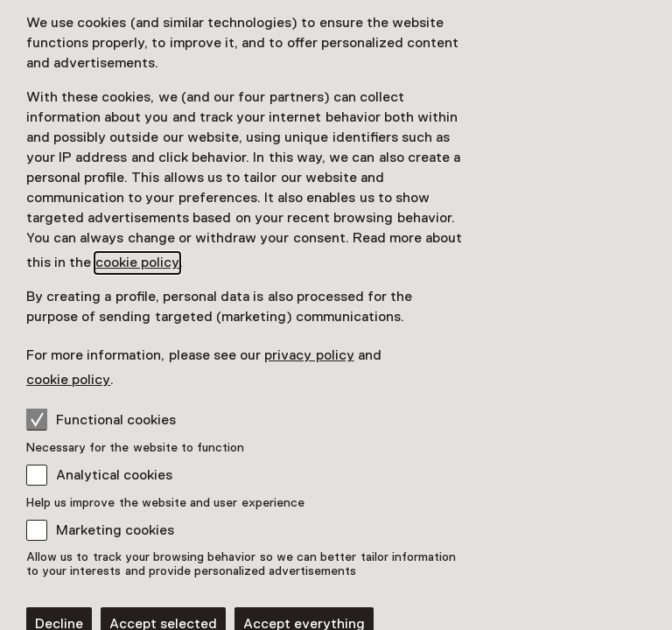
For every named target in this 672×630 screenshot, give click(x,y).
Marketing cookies (115, 530)
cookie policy (137, 262)
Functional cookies (101, 419)
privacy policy (309, 355)
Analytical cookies (114, 475)
